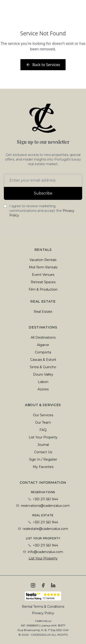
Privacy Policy (43, 613)
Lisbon (43, 382)
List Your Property (43, 437)
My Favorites (43, 467)
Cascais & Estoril (43, 360)
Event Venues (43, 275)
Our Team (43, 422)
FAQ (43, 430)
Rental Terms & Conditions (43, 607)
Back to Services (43, 65)
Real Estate (43, 312)
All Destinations (43, 337)
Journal (43, 445)
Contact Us (43, 452)
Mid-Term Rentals (43, 267)
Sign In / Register (43, 459)
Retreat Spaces (43, 282)
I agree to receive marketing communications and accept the (42, 211)
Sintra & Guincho (43, 367)
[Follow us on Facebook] (43, 585)
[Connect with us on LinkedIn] (53, 585)
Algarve (43, 345)
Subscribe (43, 193)
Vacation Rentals (43, 260)
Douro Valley (43, 374)
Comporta (43, 352)
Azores (43, 389)
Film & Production (43, 289)
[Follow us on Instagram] (33, 585)
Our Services (43, 415)
